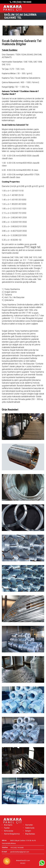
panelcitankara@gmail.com (20, 852)
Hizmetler (28, 825)
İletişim (27, 831)
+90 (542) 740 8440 (22, 2)
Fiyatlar (6, 828)
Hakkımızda (29, 828)
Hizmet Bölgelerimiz (11, 834)
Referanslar (8, 831)
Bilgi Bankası (29, 834)
